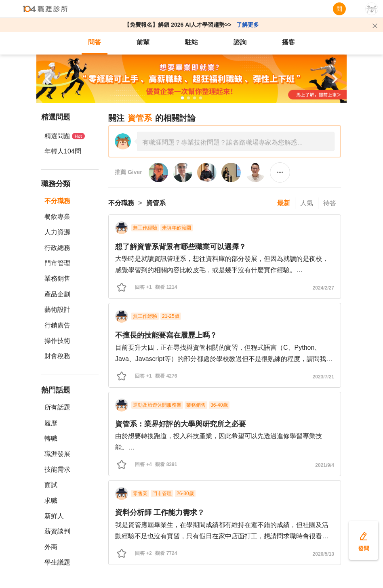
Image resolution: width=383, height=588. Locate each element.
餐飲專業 (57, 217)
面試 (51, 485)
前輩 (143, 42)
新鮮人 (54, 516)
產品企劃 (57, 294)
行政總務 (57, 248)
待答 (330, 203)
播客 (288, 42)
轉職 (51, 438)
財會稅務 (57, 356)
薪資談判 (57, 531)
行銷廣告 (57, 325)
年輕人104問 (63, 151)
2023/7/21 (323, 377)
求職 (51, 501)
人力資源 (57, 232)
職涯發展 (57, 454)
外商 (51, 547)
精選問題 (65, 136)
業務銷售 (57, 278)
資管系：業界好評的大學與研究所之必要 (181, 424)
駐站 (191, 42)
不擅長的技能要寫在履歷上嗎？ (166, 335)
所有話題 (57, 407)
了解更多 (248, 25)
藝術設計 (57, 310)
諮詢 (240, 42)
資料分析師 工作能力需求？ (160, 512)
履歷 (51, 423)
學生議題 (57, 562)
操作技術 (57, 341)
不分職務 (57, 201)
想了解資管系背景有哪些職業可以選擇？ (182, 247)
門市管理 (57, 263)
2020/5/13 (323, 554)
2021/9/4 (325, 465)
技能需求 (57, 469)
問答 (95, 42)
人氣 (307, 203)
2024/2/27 (323, 288)
